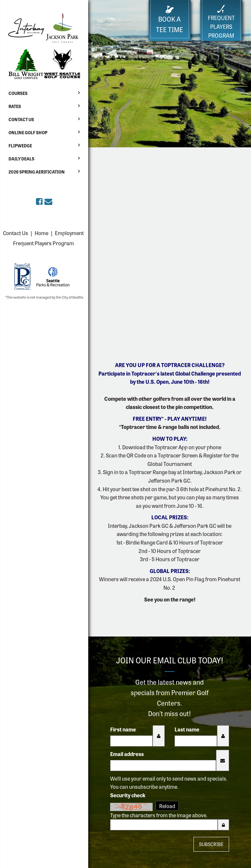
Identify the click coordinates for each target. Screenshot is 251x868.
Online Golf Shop (28, 132)
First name (123, 729)
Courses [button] (18, 93)
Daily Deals (21, 159)
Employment (69, 233)
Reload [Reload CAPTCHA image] (167, 806)
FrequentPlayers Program (221, 22)
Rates (15, 106)
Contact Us (21, 119)
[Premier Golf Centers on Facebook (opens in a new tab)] (40, 201)
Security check (128, 795)
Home (42, 233)
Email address (127, 754)
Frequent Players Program (43, 243)
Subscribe (211, 844)
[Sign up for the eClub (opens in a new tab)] (48, 201)
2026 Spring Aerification (37, 172)
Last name (187, 729)
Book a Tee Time (169, 20)
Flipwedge (20, 146)
